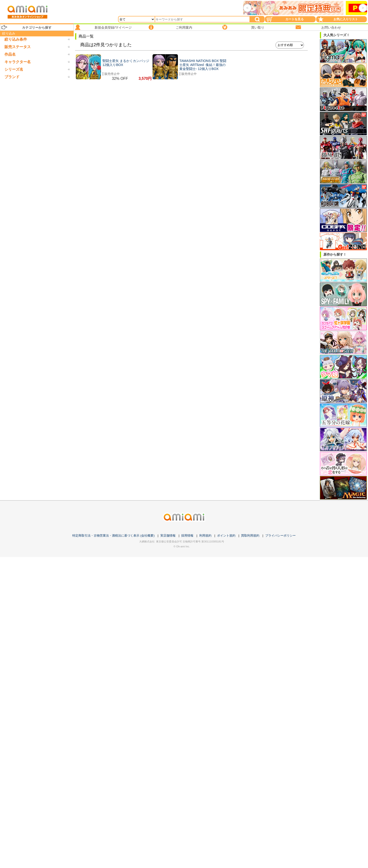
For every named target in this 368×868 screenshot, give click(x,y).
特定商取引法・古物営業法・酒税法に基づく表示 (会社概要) (113, 536)
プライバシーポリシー (280, 536)
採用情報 (187, 536)
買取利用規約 (250, 536)
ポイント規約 (226, 536)
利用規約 (205, 536)
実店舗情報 (168, 536)
